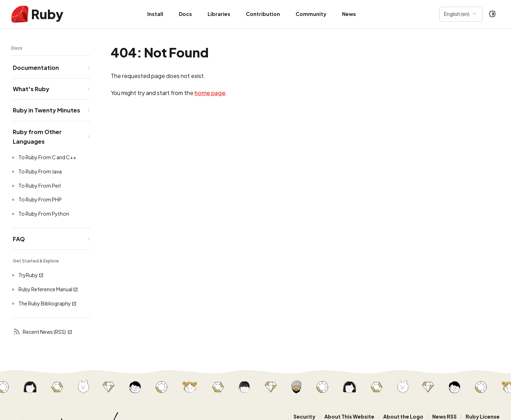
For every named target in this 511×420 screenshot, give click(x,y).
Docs (185, 14)
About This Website (349, 416)
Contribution (263, 14)
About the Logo (403, 416)
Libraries (219, 14)
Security (304, 416)
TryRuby (31, 275)
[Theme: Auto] (493, 14)
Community (311, 14)
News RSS (444, 416)
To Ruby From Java (40, 171)
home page (210, 93)
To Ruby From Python (44, 214)
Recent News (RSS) (43, 332)
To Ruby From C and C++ (47, 157)
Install (155, 14)
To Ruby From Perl (40, 186)
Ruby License (483, 416)
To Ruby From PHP (40, 199)
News (349, 14)
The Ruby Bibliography (48, 303)
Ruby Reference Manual (48, 289)
